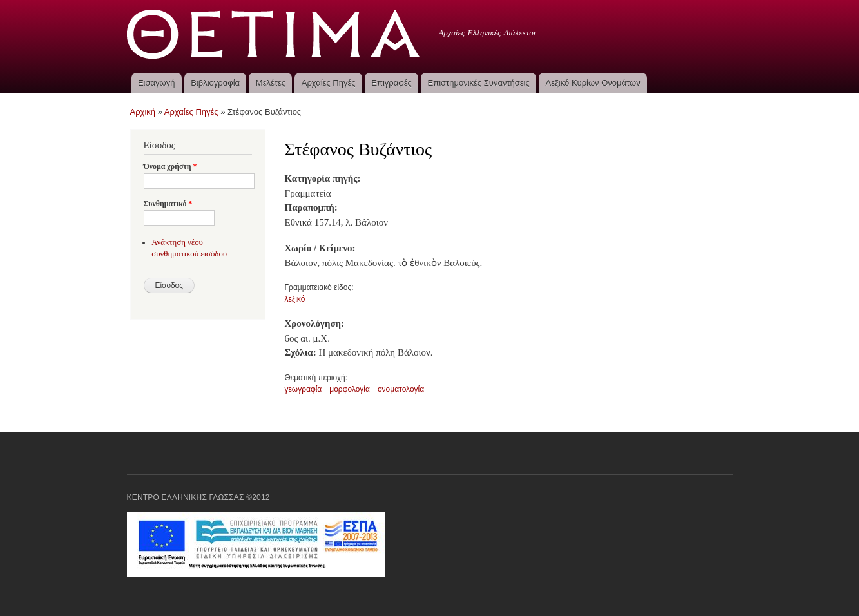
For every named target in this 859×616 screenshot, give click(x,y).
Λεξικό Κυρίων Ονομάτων (593, 83)
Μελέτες (271, 83)
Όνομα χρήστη (170, 166)
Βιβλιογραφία (215, 83)
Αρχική (143, 112)
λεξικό (295, 299)
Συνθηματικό (168, 204)
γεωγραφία (304, 389)
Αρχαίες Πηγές (329, 83)
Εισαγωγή (156, 83)
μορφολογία (350, 389)
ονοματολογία (401, 389)
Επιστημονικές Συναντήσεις (479, 83)
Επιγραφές (391, 83)
